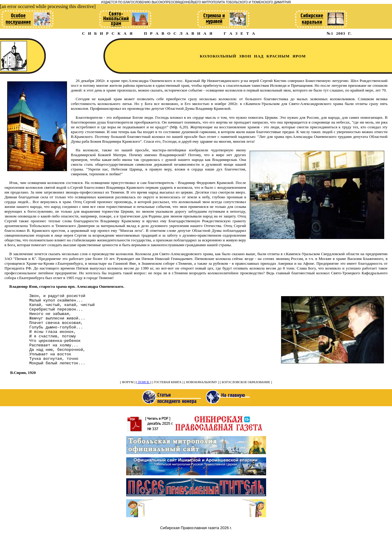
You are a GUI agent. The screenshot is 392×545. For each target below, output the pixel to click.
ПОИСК (144, 396)
